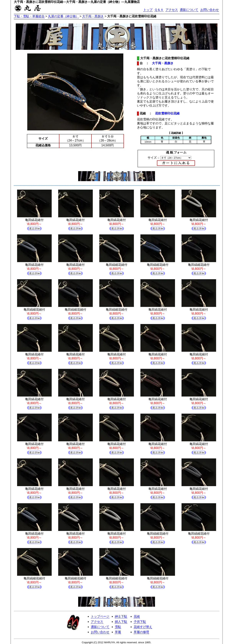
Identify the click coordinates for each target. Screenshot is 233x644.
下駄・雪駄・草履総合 (29, 16)
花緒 (137, 616)
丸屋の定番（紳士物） (63, 16)
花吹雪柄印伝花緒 (167, 113)
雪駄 (118, 627)
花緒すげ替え (143, 627)
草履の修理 (141, 632)
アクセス (172, 10)
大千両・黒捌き (93, 16)
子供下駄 (140, 622)
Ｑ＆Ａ (159, 10)
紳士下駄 (121, 616)
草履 (118, 632)
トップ (148, 10)
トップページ (100, 616)
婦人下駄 (121, 622)
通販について (189, 10)
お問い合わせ (210, 10)
